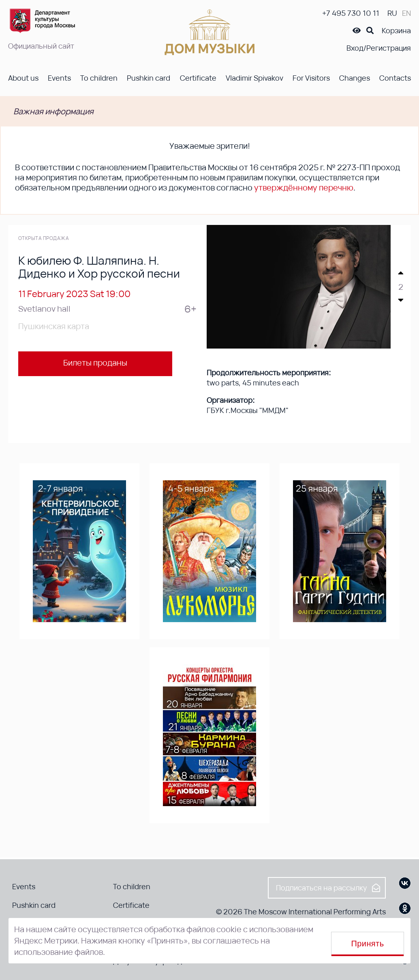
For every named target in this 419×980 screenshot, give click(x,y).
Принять (368, 944)
